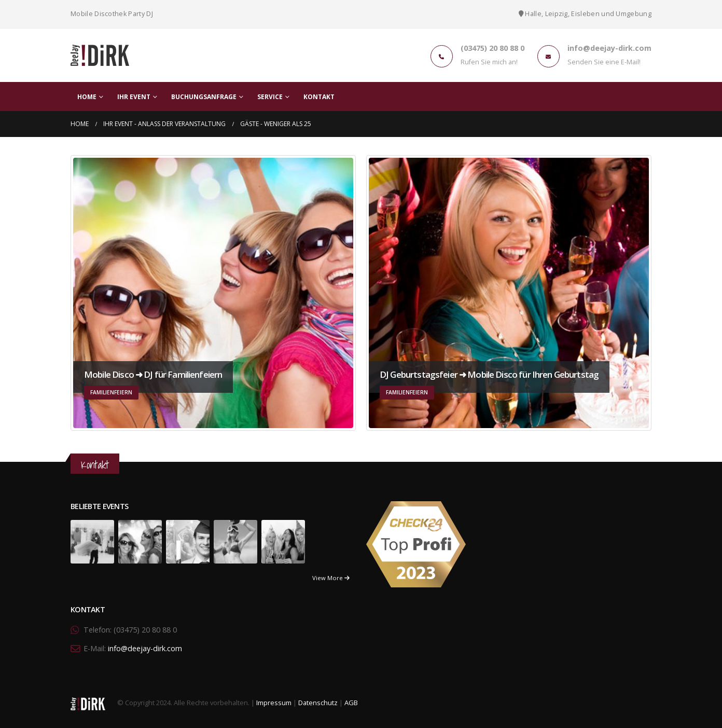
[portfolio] (92, 541)
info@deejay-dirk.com (145, 648)
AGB (351, 703)
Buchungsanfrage (204, 97)
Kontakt (319, 97)
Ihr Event (134, 97)
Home (87, 97)
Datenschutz (318, 703)
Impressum (274, 703)
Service (270, 97)
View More (331, 578)
